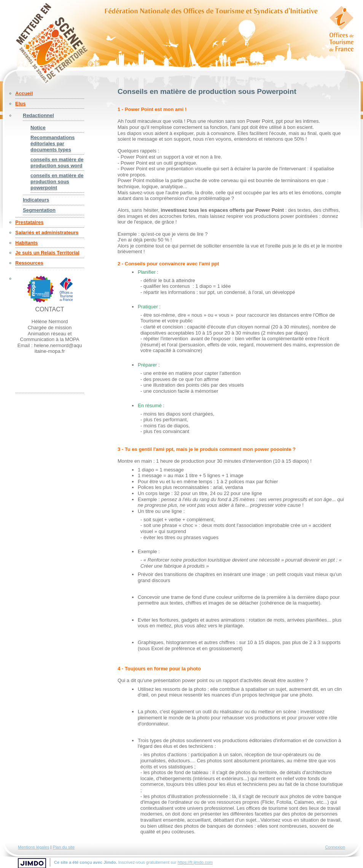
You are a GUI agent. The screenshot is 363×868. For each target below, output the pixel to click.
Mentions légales (34, 847)
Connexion (335, 847)
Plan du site (64, 847)
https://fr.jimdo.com (195, 862)
